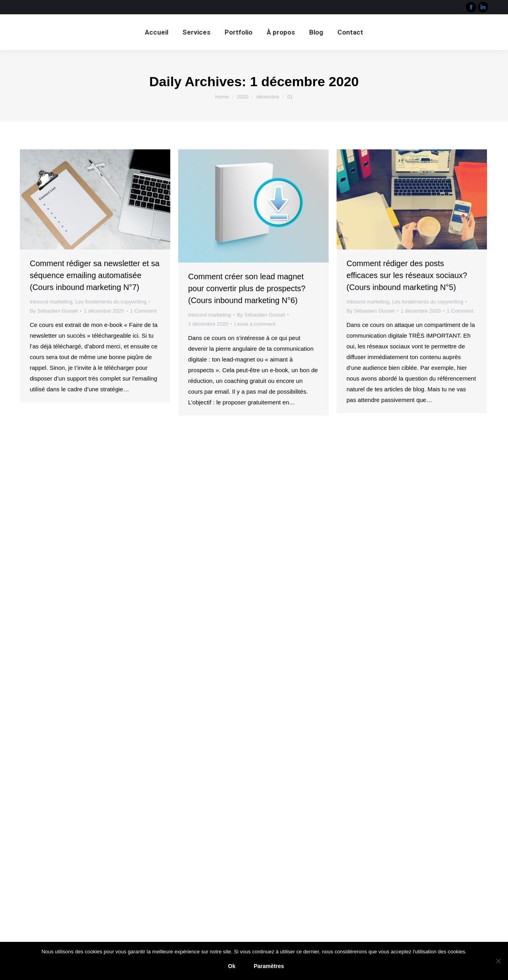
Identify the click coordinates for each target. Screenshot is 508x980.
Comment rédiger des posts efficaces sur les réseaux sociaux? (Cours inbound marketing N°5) (407, 275)
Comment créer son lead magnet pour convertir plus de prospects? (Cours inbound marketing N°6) (247, 288)
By (54, 311)
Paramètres (269, 966)
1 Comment (143, 311)
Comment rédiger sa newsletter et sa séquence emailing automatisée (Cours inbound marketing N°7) (95, 275)
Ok (232, 966)
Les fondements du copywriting (111, 302)
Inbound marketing (51, 302)
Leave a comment (255, 324)
